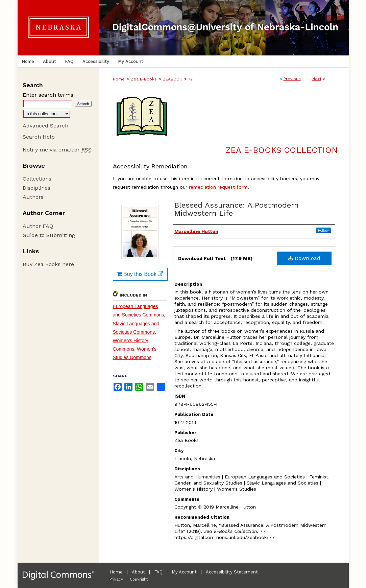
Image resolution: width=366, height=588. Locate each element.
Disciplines (36, 188)
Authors (33, 197)
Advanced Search (45, 126)
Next (317, 79)
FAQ (158, 572)
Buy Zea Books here (48, 264)
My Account (184, 572)
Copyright (139, 579)
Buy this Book (140, 274)
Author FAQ (38, 226)
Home (119, 79)
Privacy (116, 579)
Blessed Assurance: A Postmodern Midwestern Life (237, 209)
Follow (323, 230)
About (138, 572)
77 (191, 79)
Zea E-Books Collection (282, 150)
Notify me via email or (57, 150)
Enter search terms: (49, 95)
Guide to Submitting (49, 235)
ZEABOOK (173, 79)
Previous (292, 79)
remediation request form (218, 187)
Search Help (39, 137)
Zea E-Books (144, 79)
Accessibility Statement (232, 572)
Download (304, 258)
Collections (37, 179)
